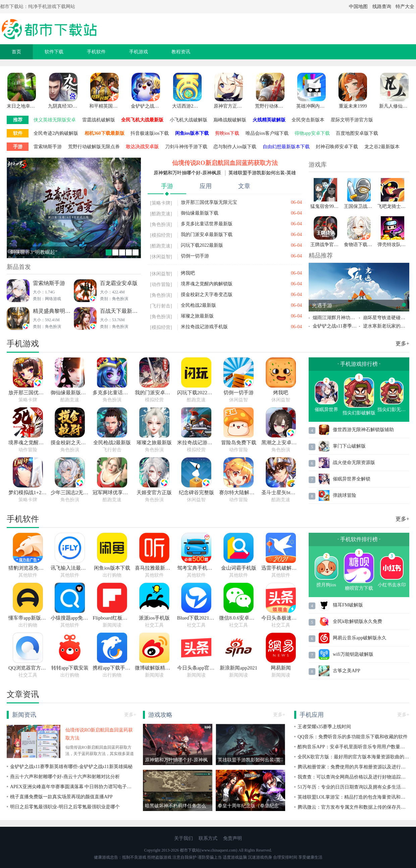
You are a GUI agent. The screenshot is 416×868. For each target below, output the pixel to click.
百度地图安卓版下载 (357, 133)
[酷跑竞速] (161, 214)
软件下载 (54, 52)
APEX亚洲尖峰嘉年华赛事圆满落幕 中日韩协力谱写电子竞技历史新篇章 (73, 787)
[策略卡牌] (161, 203)
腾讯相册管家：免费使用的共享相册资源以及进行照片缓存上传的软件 (353, 767)
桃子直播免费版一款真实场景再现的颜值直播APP (61, 797)
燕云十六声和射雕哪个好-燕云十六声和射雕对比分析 (65, 777)
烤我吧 (188, 273)
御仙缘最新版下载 (200, 213)
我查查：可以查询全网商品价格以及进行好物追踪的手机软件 (353, 777)
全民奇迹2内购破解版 (56, 133)
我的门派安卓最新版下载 (207, 235)
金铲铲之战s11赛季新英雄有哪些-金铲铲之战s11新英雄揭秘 (336, 326)
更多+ (402, 343)
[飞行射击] (161, 306)
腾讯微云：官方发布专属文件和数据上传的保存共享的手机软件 (353, 807)
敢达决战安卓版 (142, 147)
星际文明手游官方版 (352, 120)
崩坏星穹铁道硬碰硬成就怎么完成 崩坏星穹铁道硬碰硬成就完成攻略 (386, 318)
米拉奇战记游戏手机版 (204, 327)
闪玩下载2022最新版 (202, 245)
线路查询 (382, 7)
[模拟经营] (161, 235)
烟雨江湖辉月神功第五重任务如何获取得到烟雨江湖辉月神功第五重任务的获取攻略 (336, 318)
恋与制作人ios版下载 (235, 147)
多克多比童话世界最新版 (207, 224)
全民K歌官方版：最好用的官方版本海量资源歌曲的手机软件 (353, 757)
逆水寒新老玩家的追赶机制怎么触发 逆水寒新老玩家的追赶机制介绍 (386, 326)
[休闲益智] (161, 257)
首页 (16, 52)
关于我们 (184, 838)
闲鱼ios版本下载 (192, 133)
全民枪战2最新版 (198, 305)
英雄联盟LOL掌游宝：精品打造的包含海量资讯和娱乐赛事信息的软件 (353, 797)
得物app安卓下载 (312, 133)
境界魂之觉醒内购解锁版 (207, 284)
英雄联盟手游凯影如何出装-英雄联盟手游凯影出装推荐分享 (262, 173)
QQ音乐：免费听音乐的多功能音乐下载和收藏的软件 (353, 737)
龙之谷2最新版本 (382, 147)
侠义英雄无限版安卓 (55, 120)
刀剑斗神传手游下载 (186, 147)
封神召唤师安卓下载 (337, 147)
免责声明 (232, 838)
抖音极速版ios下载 (150, 133)
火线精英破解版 (269, 120)
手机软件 (96, 52)
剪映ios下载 (227, 133)
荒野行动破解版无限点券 (94, 147)
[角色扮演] (161, 224)
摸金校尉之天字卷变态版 (207, 295)
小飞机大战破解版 (189, 120)
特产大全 (405, 7)
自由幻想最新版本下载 (286, 147)
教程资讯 (181, 52)
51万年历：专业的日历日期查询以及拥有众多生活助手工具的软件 (353, 787)
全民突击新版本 (308, 120)
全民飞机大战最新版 (142, 120)
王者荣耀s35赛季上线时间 (324, 727)
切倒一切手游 (195, 256)
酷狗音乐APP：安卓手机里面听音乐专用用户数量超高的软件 (353, 747)
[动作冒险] (161, 284)
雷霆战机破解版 (99, 120)
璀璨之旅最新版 (197, 316)
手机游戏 (139, 52)
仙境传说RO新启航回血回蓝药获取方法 (225, 163)
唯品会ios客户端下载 (267, 133)
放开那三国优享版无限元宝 (209, 202)
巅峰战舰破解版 (230, 120)
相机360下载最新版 (105, 133)
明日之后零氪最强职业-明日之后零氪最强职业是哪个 (65, 807)
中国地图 (358, 7)
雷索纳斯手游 (48, 147)
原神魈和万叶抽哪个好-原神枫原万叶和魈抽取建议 (187, 173)
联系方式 (208, 838)
